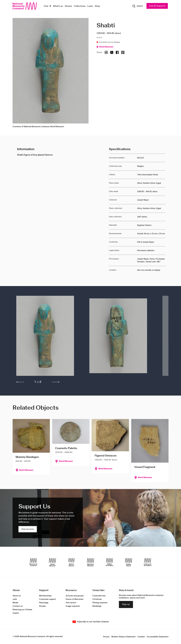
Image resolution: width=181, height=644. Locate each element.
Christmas (97, 599)
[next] (56, 382)
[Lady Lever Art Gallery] (148, 562)
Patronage (44, 603)
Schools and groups (75, 596)
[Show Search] (138, 6)
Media (15, 603)
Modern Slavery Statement (123, 637)
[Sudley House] (129, 562)
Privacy (106, 637)
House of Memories (75, 599)
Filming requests (100, 603)
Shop (97, 6)
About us (17, 596)
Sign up (126, 604)
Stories (68, 6)
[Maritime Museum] (90, 562)
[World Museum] (52, 562)
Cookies (141, 637)
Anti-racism (71, 603)
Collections (80, 6)
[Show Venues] (50, 6)
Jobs (15, 599)
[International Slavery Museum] (71, 562)
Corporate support (48, 599)
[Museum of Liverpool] (33, 562)
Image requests (73, 606)
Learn (90, 6)
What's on (58, 6)
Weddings (97, 606)
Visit (46, 6)
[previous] (20, 382)
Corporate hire (99, 596)
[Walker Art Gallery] (110, 562)
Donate (42, 606)
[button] (48, 337)
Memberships (45, 596)
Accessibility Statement (158, 637)
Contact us (18, 606)
